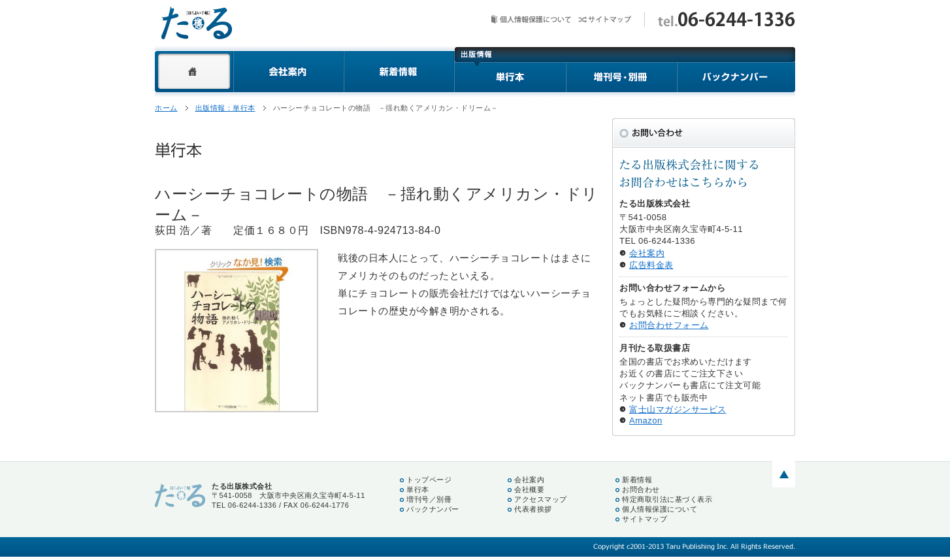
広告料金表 (651, 265)
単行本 (510, 72)
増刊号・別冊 (622, 72)
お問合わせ (641, 489)
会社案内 (288, 72)
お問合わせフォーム (669, 325)
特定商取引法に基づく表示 (667, 499)
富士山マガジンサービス (678, 409)
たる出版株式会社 (197, 23)
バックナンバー (736, 72)
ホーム (194, 72)
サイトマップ (605, 19)
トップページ (429, 480)
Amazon (646, 420)
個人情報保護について (532, 19)
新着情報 (399, 72)
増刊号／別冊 (429, 499)
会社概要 (529, 489)
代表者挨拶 (533, 509)
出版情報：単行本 (225, 108)
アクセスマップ (541, 499)
